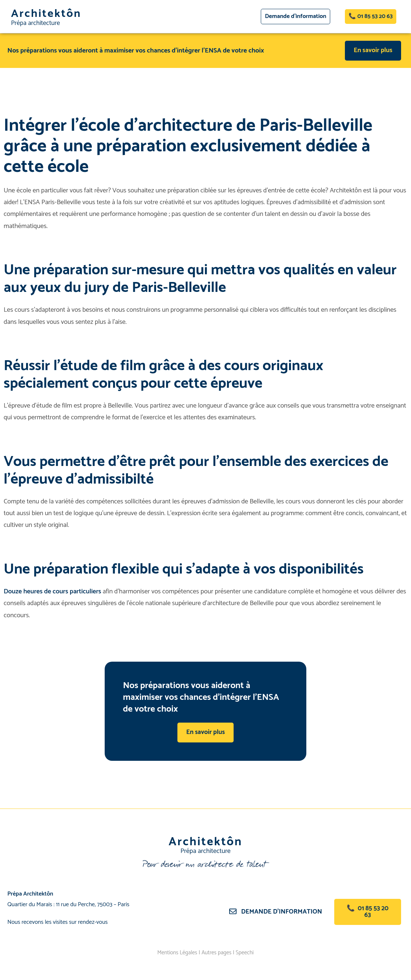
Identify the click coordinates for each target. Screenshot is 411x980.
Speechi (247, 953)
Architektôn (48, 14)
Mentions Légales (176, 953)
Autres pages (217, 953)
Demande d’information (282, 912)
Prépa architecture (36, 23)
